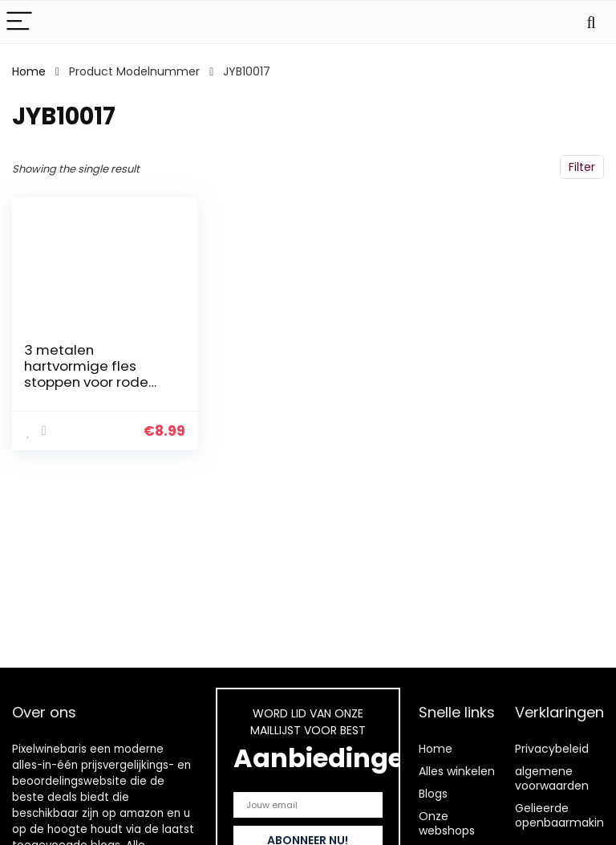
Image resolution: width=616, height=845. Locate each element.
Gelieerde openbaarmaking (563, 815)
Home (29, 71)
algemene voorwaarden (552, 778)
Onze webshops (447, 823)
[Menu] (19, 22)
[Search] (591, 22)
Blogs (433, 794)
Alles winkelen (457, 771)
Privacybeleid (552, 749)
